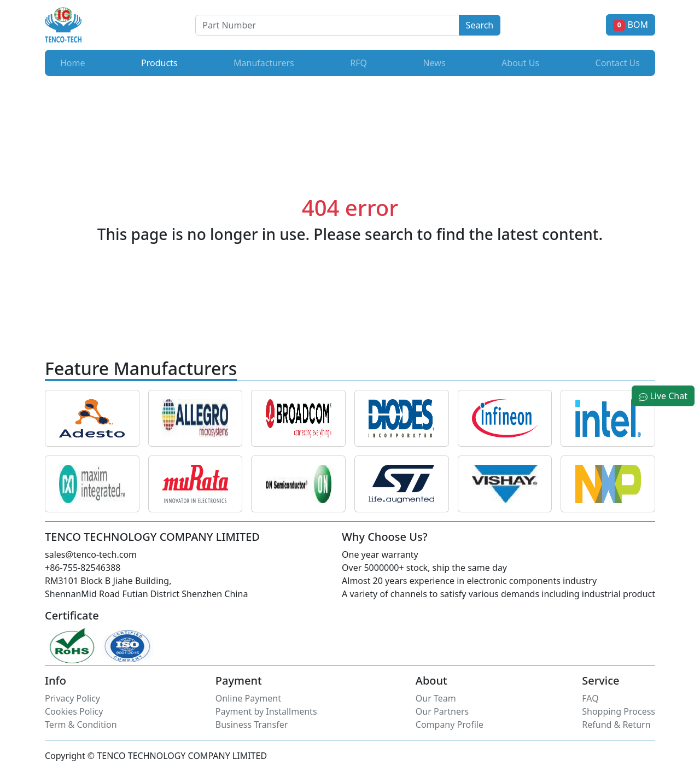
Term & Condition (81, 725)
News (434, 63)
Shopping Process (619, 711)
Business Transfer (252, 725)
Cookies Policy (74, 711)
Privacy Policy (72, 698)
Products (162, 62)
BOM (631, 25)
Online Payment (248, 698)
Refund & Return (616, 725)
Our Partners (442, 711)
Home (73, 63)
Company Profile (450, 725)
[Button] (327, 25)
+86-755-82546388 (83, 568)
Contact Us (618, 63)
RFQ (358, 63)
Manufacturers (264, 63)
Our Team (436, 698)
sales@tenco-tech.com (91, 554)
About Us (520, 63)
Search (480, 25)
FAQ (590, 698)
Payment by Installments (266, 711)
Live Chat (663, 396)
